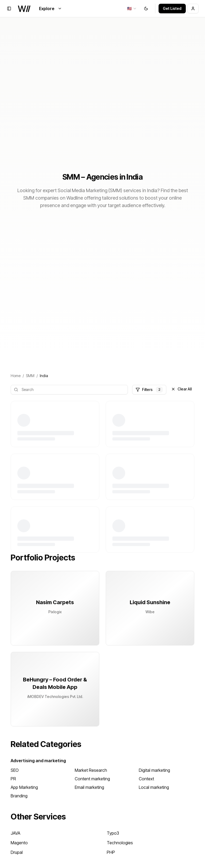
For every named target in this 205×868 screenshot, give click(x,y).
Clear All (181, 389)
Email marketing (89, 787)
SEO (15, 770)
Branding (19, 796)
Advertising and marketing (38, 761)
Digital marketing (154, 770)
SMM (30, 376)
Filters (149, 390)
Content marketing (92, 779)
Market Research (91, 770)
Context (146, 779)
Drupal (17, 852)
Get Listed (172, 8)
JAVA (15, 833)
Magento (19, 843)
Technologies (120, 843)
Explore (50, 9)
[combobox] (132, 9)
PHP (111, 852)
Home (16, 376)
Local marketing (154, 787)
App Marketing (24, 787)
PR (13, 779)
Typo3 (113, 833)
